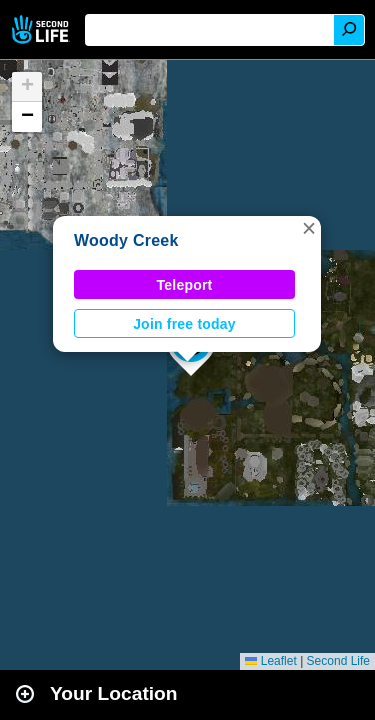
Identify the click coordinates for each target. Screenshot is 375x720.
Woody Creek (126, 240)
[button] (309, 228)
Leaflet (270, 661)
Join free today (184, 324)
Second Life (42, 29)
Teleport (185, 285)
